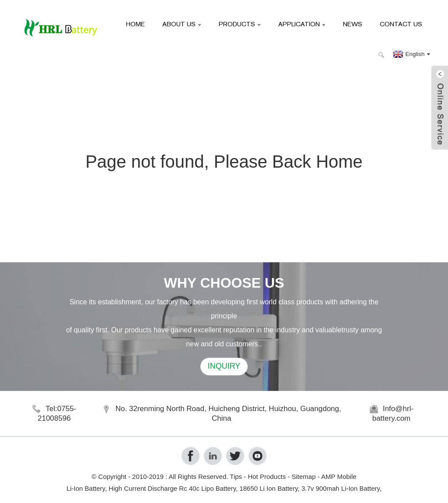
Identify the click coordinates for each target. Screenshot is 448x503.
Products (240, 24)
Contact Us (401, 24)
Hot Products (267, 477)
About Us (182, 24)
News (353, 24)
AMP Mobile (339, 477)
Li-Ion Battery (86, 488)
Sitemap (303, 477)
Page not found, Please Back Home (224, 162)
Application (302, 24)
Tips (236, 477)
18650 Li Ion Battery (268, 488)
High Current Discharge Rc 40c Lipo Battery (172, 488)
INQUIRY (224, 367)
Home (135, 24)
